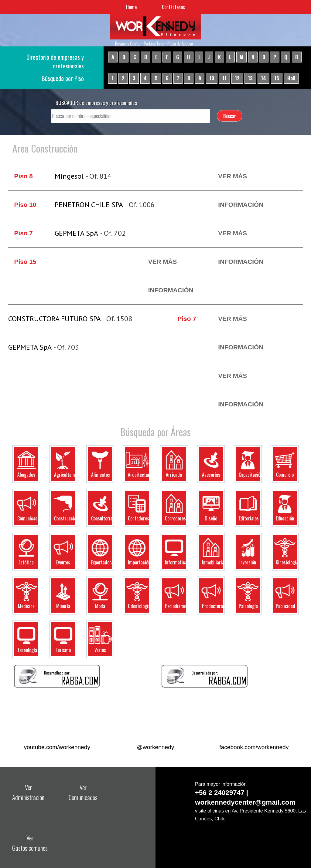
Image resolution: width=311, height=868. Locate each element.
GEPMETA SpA (76, 233)
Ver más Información (241, 190)
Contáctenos (173, 7)
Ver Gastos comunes (30, 843)
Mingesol (69, 176)
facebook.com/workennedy (254, 747)
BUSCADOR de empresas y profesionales (96, 103)
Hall (291, 78)
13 (250, 78)
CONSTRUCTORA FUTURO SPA (55, 319)
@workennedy (155, 747)
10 (212, 78)
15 (277, 78)
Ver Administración (28, 792)
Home (131, 7)
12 (237, 78)
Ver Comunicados (83, 792)
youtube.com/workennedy (57, 747)
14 (263, 78)
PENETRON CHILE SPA (89, 205)
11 (224, 78)
